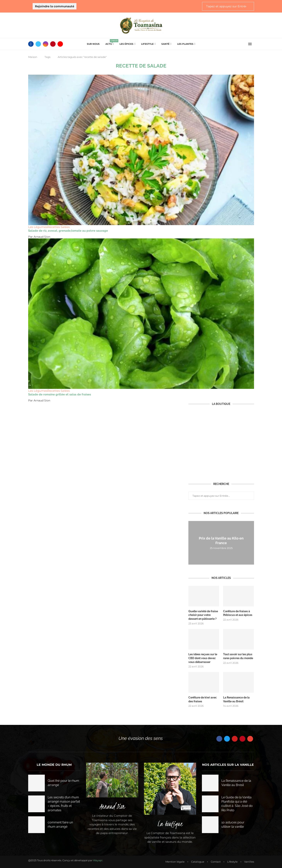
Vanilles (249, 861)
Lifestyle (147, 44)
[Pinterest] (53, 44)
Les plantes (185, 44)
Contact (216, 861)
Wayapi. (98, 860)
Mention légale (175, 861)
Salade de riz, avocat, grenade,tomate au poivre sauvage (68, 231)
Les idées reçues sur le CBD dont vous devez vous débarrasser (203, 658)
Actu (110, 43)
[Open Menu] (250, 44)
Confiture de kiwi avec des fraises (203, 699)
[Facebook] (31, 44)
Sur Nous (93, 44)
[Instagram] (46, 44)
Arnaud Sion (42, 237)
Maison (33, 57)
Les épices (126, 44)
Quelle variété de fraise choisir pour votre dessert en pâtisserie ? (203, 615)
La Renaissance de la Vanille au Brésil (236, 699)
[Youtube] (60, 44)
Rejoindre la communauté (55, 6)
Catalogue (198, 861)
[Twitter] (38, 44)
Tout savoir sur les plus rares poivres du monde (238, 656)
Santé (165, 44)
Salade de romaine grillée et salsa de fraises (60, 394)
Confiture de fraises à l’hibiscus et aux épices (238, 613)
